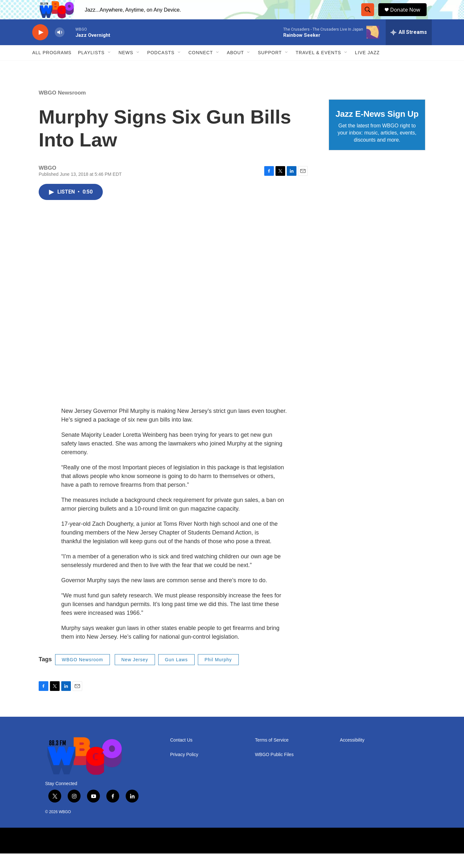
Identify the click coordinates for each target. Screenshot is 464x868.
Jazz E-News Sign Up (377, 128)
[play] (40, 47)
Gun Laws (176, 674)
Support (270, 67)
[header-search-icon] (369, 17)
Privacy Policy (184, 769)
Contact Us (181, 755)
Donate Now (408, 17)
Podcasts (161, 67)
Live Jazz (367, 67)
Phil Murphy (218, 674)
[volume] (60, 47)
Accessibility (352, 755)
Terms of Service (272, 755)
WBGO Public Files (274, 769)
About (235, 67)
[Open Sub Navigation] (110, 67)
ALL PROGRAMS (52, 67)
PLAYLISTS (91, 67)
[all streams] (409, 47)
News (126, 67)
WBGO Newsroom (62, 107)
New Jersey (135, 674)
